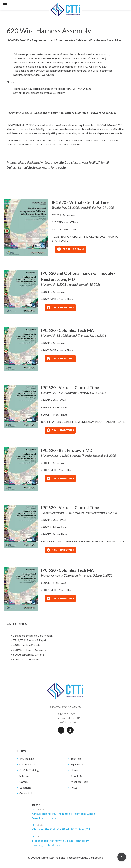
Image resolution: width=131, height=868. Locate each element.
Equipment (77, 764)
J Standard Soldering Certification (33, 635)
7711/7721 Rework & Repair (30, 640)
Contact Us (26, 793)
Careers (24, 782)
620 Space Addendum (26, 659)
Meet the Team (79, 782)
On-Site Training (29, 770)
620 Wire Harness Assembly (30, 650)
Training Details (71, 249)
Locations (25, 787)
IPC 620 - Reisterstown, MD (67, 450)
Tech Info (76, 759)
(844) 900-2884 (67, 722)
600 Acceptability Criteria (28, 655)
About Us (76, 776)
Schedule (25, 776)
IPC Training (27, 759)
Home (74, 770)
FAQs (74, 787)
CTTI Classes (27, 764)
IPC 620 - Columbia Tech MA (67, 330)
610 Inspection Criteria (27, 645)
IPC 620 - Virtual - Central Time (81, 202)
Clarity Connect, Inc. (92, 858)
